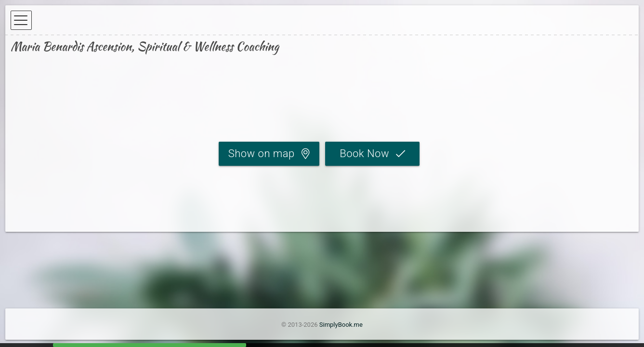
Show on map (262, 153)
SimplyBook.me (341, 325)
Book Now (364, 153)
